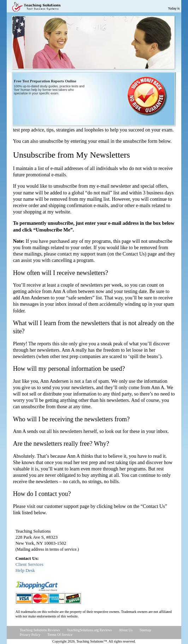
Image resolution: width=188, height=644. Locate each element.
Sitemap (145, 630)
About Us (126, 630)
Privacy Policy (30, 635)
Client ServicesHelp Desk (30, 567)
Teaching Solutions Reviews (40, 630)
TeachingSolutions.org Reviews (89, 630)
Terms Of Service (60, 635)
